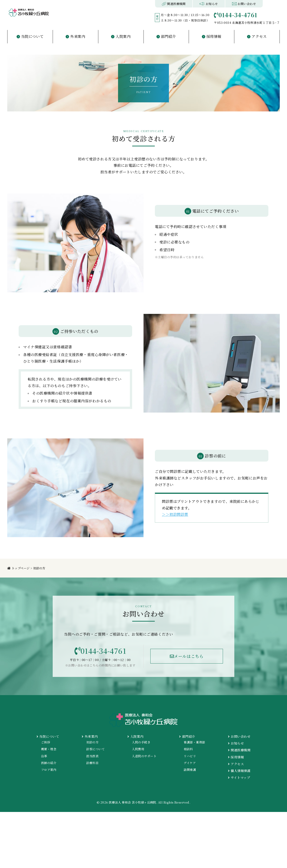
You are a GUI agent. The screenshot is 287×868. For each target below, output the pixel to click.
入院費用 (138, 751)
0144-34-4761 (100, 652)
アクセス (236, 765)
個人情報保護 (239, 772)
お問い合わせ (244, 4)
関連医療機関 (174, 4)
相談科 (188, 751)
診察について (95, 751)
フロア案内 (49, 771)
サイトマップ (239, 779)
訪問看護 (190, 771)
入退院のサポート (144, 757)
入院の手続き (141, 744)
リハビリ (190, 757)
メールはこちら (187, 657)
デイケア (190, 764)
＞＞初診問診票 (175, 514)
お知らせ (209, 4)
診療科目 (92, 764)
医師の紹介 (49, 764)
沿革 (44, 757)
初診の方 (92, 744)
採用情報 (236, 758)
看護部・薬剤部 (194, 744)
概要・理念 (49, 751)
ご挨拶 (46, 744)
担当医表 (92, 757)
